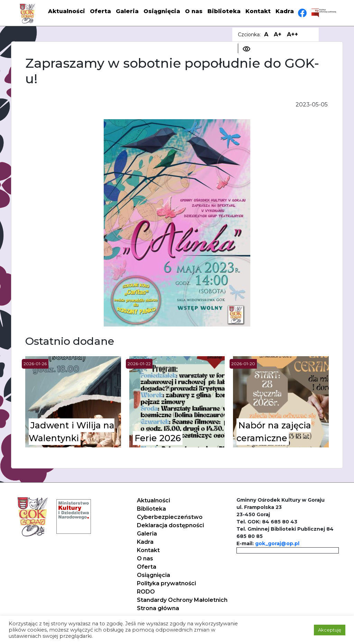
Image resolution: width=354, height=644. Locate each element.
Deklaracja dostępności (170, 525)
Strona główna (158, 608)
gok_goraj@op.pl (277, 543)
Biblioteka (224, 11)
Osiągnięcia (162, 11)
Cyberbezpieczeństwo (170, 517)
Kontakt (258, 11)
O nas (194, 11)
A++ (292, 34)
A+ (278, 34)
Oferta (100, 11)
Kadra (285, 11)
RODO (146, 592)
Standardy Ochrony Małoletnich (182, 600)
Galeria (127, 11)
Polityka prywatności (166, 583)
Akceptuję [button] (330, 630)
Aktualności (67, 11)
